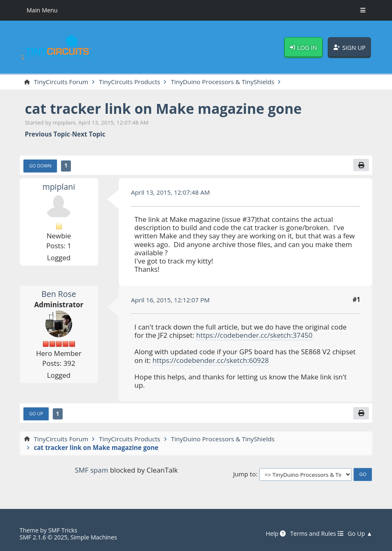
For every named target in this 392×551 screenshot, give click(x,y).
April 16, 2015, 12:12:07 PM (170, 300)
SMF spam (92, 470)
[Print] (361, 165)
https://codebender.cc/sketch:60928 (211, 360)
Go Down (40, 166)
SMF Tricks (63, 530)
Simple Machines (94, 537)
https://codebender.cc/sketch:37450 (254, 335)
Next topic (89, 134)
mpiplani (59, 187)
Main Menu (42, 10)
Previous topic (47, 134)
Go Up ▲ (360, 533)
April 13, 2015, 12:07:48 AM (171, 192)
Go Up (36, 413)
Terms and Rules (317, 533)
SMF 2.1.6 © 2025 (44, 537)
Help (276, 533)
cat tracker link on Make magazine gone (163, 108)
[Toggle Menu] (363, 10)
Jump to (244, 474)
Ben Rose (59, 294)
